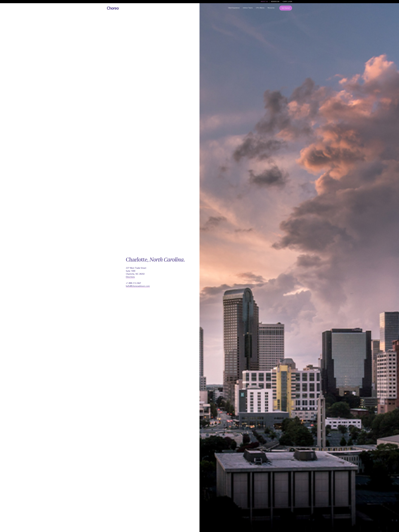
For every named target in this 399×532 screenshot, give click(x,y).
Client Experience (234, 8)
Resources (271, 8)
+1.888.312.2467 (133, 283)
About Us (264, 2)
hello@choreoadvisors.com (138, 286)
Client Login (287, 2)
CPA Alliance (260, 8)
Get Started (286, 8)
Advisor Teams (248, 8)
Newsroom (275, 2)
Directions (130, 277)
